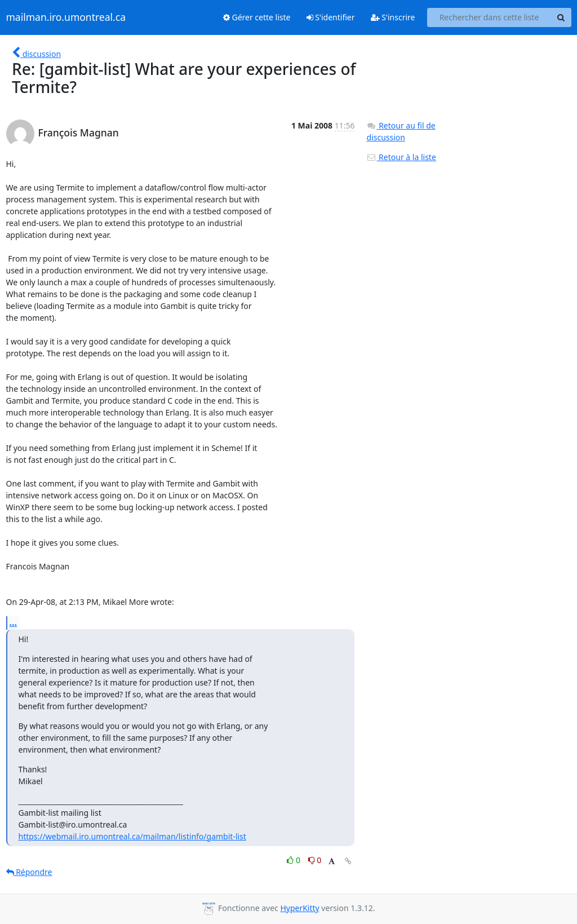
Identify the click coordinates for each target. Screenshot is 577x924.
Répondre (29, 872)
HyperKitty (299, 908)
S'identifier (331, 17)
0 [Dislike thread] (315, 860)
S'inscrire (393, 17)
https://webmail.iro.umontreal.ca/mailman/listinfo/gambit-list (132, 836)
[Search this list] (489, 17)
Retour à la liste (401, 157)
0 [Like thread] (294, 860)
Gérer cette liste (257, 17)
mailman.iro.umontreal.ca (66, 17)
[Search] (561, 17)
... (14, 622)
